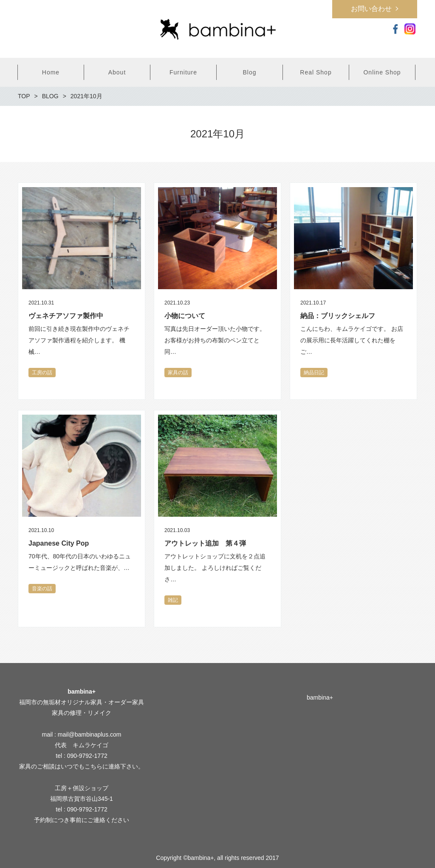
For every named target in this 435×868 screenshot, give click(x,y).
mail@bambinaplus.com (90, 734)
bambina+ (320, 697)
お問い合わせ (371, 9)
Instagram (410, 29)
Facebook (395, 29)
